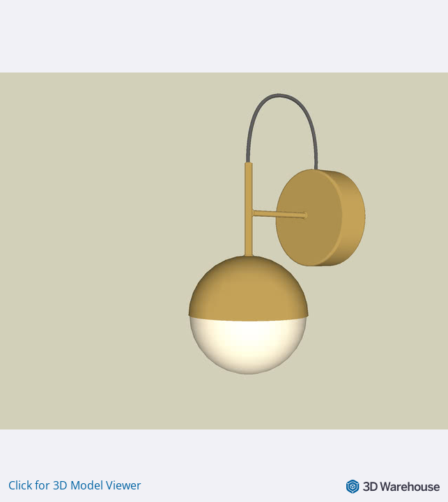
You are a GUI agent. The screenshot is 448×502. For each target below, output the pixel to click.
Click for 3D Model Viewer (75, 485)
